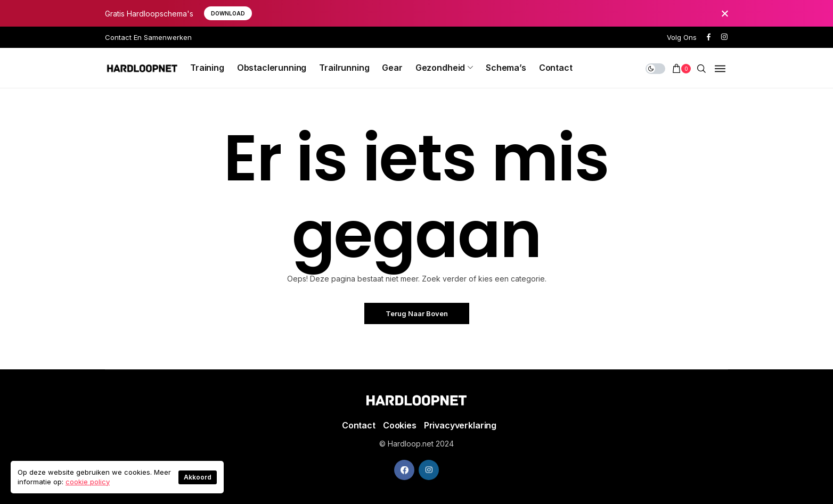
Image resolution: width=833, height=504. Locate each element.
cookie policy (88, 482)
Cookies (400, 425)
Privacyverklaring (460, 425)
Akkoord (198, 477)
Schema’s (506, 68)
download (228, 13)
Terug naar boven (417, 313)
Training (207, 68)
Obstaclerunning (272, 68)
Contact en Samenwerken (148, 37)
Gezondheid (440, 68)
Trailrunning (344, 68)
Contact (556, 68)
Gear (392, 68)
